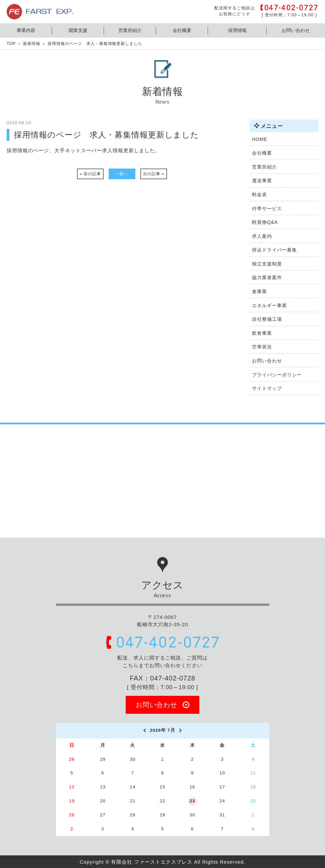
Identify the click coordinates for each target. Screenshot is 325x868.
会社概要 (182, 30)
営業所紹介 (130, 30)
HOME (260, 139)
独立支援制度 (267, 264)
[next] (181, 730)
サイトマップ (267, 388)
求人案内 (262, 236)
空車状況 (262, 347)
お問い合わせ (296, 30)
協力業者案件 (267, 277)
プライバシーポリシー (277, 375)
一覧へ (122, 174)
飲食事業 (262, 333)
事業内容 (26, 30)
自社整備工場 (267, 319)
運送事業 (262, 181)
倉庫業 (259, 291)
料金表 (259, 195)
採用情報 (237, 30)
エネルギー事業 (269, 305)
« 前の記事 (90, 174)
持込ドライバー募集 (274, 250)
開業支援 (78, 30)
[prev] (144, 730)
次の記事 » (153, 174)
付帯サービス (267, 209)
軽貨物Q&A (265, 222)
